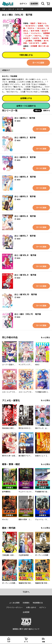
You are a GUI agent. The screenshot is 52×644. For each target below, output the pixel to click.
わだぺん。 (39, 36)
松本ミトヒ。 (43, 23)
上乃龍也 (29, 41)
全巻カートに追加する (26, 106)
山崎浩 (44, 43)
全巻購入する (26, 98)
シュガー (29, 36)
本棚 (43, 642)
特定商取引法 (38, 603)
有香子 (33, 23)
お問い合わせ (31, 607)
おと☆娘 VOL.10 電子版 (26, 294)
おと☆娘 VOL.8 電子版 (25, 255)
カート (26, 642)
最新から (47, 110)
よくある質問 (14, 603)
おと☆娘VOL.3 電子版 (25, 157)
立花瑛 (40, 26)
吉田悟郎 (46, 33)
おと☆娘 (20, 9)
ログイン (23, 4)
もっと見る (45, 337)
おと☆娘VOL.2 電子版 (25, 137)
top (4, 9)
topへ (26, 592)
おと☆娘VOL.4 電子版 (25, 177)
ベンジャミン (36, 33)
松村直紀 (38, 41)
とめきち (36, 38)
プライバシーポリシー (14, 607)
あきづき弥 (35, 31)
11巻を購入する (26, 55)
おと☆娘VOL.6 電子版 (25, 216)
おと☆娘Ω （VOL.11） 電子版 (28, 314)
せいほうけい (30, 26)
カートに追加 (38, 63)
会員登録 (34, 4)
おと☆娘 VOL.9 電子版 (25, 275)
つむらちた (41, 28)
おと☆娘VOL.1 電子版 (25, 118)
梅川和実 (45, 38)
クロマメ (31, 28)
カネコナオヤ (34, 43)
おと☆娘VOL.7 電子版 (25, 236)
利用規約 (26, 603)
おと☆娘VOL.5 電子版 (25, 196)
